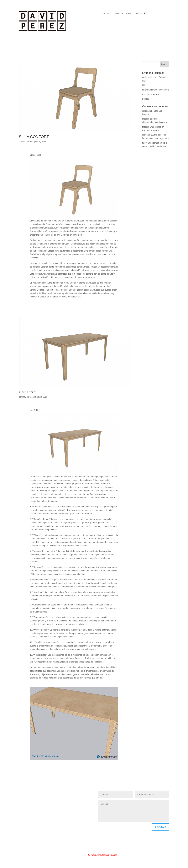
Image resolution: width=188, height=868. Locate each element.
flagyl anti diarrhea (151, 143)
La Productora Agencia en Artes (103, 855)
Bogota (145, 99)
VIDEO (63, 802)
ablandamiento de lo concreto (156, 90)
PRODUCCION (49, 802)
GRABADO (84, 793)
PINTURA (64, 798)
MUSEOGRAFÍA (49, 798)
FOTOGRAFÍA (69, 793)
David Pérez (28, 142)
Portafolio (108, 14)
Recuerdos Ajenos (151, 94)
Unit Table (27, 392)
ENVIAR (161, 827)
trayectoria (164, 138)
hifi (143, 85)
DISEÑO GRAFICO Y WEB (32, 793)
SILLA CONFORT (34, 137)
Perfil (129, 14)
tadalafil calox (148, 119)
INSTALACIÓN (31, 798)
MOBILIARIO (78, 798)
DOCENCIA (53, 793)
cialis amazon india (151, 111)
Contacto (138, 14)
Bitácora (119, 14)
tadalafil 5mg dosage (152, 127)
